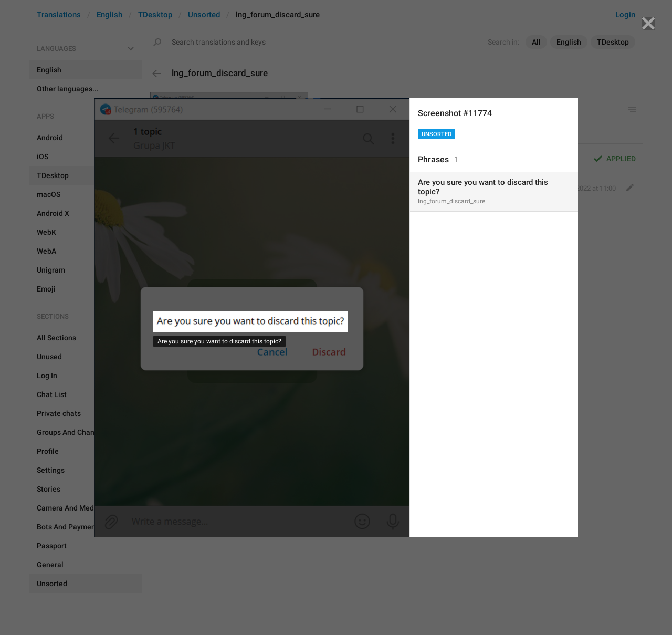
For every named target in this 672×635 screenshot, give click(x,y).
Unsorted (437, 134)
